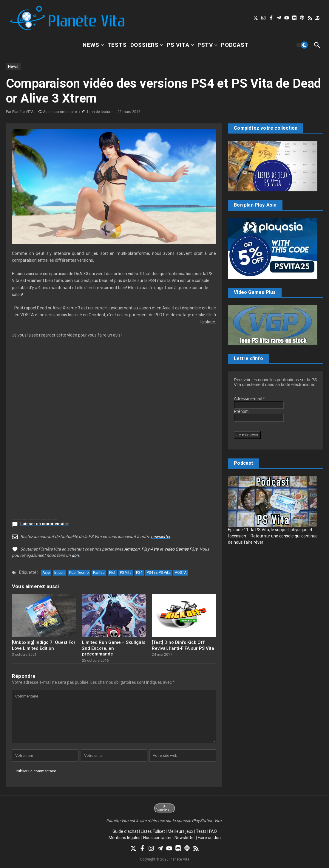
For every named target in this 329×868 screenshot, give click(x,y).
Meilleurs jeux (180, 831)
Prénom (241, 411)
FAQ (213, 831)
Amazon (132, 549)
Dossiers (147, 45)
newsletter (160, 537)
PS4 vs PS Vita (159, 573)
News (93, 45)
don (75, 555)
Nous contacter (157, 838)
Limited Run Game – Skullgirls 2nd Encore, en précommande (114, 648)
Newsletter (185, 838)
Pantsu (99, 573)
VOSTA (181, 573)
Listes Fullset (153, 831)
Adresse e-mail (249, 399)
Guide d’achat (125, 831)
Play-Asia (150, 549)
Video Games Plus (181, 549)
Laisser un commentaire (44, 524)
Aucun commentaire (60, 112)
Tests (117, 45)
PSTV (207, 45)
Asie (46, 573)
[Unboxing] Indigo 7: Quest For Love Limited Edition (44, 645)
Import (60, 573)
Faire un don (209, 838)
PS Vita (180, 45)
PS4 (139, 573)
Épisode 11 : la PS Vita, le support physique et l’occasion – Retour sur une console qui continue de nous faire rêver (273, 536)
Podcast (235, 45)
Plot (112, 573)
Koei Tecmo (79, 573)
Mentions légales (125, 838)
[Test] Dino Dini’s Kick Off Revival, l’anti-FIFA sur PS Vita (183, 645)
